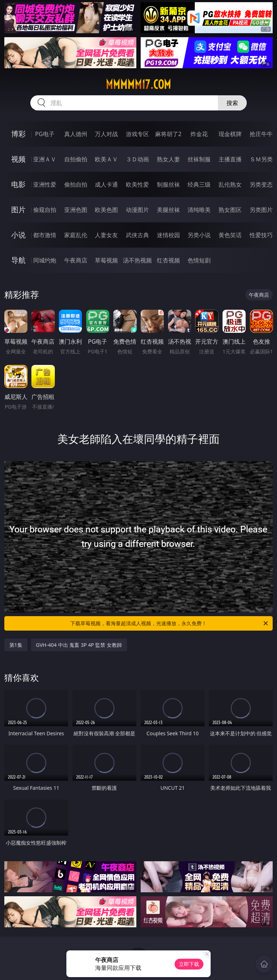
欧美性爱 (137, 184)
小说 (18, 235)
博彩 (18, 134)
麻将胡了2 (168, 134)
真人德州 (76, 134)
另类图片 (261, 210)
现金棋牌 (230, 134)
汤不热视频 (137, 260)
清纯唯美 (199, 210)
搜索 (232, 103)
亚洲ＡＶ (45, 159)
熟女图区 (230, 210)
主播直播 (230, 159)
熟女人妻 (168, 159)
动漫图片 (137, 210)
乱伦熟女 (230, 184)
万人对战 (106, 134)
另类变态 (261, 184)
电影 (18, 184)
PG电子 (45, 134)
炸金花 (199, 134)
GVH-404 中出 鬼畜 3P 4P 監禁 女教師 (79, 645)
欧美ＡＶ (106, 159)
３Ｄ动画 (137, 159)
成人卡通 (106, 184)
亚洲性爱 (45, 184)
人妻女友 (106, 235)
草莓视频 (106, 260)
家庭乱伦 (76, 235)
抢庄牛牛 (261, 134)
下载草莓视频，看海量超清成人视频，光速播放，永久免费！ (170, 623)
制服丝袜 (168, 184)
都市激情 (45, 235)
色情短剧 (199, 260)
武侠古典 (137, 235)
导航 (18, 260)
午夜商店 (76, 260)
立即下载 (189, 964)
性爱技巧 (261, 235)
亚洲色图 (76, 210)
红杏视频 (168, 260)
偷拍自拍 (76, 184)
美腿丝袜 (168, 210)
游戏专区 (137, 134)
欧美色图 (106, 210)
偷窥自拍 (45, 210)
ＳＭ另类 (261, 159)
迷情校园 (168, 235)
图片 (18, 210)
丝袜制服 (199, 159)
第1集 (16, 645)
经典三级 (199, 184)
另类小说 (199, 235)
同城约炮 (45, 260)
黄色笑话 (230, 235)
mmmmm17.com (138, 84)
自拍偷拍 (76, 159)
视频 (18, 159)
